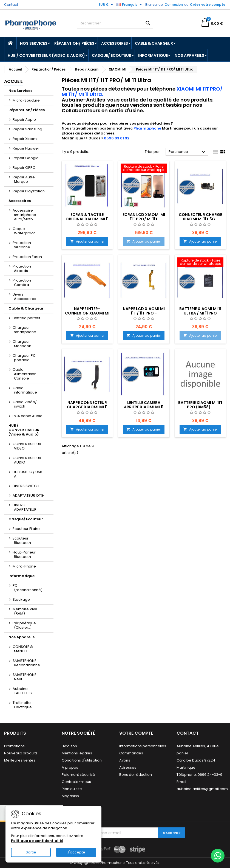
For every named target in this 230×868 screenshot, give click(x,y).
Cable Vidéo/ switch (25, 404)
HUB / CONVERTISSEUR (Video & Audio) (46, 55)
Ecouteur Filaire (26, 529)
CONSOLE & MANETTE (23, 649)
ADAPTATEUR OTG (28, 495)
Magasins (70, 796)
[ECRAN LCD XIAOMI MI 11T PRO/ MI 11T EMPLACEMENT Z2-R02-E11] (144, 169)
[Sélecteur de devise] (106, 5)
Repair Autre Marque (24, 179)
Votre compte (136, 733)
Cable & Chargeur (154, 43)
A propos (70, 767)
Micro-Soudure (26, 100)
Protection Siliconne (22, 245)
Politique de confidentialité (37, 841)
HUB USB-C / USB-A (28, 474)
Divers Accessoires (24, 297)
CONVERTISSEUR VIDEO (27, 446)
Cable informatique (25, 390)
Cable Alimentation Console (25, 374)
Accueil (13, 81)
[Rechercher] (115, 23)
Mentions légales (77, 753)
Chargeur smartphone (24, 330)
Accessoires (115, 43)
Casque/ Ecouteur (112, 55)
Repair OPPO (24, 168)
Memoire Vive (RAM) (25, 611)
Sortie (31, 852)
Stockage (21, 599)
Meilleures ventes (20, 760)
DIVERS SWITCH (26, 486)
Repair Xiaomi (25, 139)
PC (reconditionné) (28, 588)
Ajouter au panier (87, 241)
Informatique (153, 55)
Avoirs (125, 760)
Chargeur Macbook (22, 344)
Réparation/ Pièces (74, 43)
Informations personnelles (143, 746)
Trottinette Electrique (22, 705)
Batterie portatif (26, 318)
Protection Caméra (22, 283)
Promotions (14, 746)
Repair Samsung (27, 129)
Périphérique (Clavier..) (24, 625)
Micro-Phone (24, 566)
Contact (11, 5)
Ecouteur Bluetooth (22, 540)
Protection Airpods (22, 269)
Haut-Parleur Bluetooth (24, 554)
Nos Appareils (189, 55)
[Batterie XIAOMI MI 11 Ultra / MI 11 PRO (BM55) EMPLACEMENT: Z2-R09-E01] (200, 263)
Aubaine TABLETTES (22, 691)
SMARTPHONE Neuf (25, 677)
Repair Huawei (26, 148)
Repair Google (26, 158)
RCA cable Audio (28, 416)
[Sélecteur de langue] (130, 5)
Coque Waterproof (24, 231)
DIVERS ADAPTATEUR (25, 507)
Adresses (128, 767)
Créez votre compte (208, 5)
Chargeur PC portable (24, 358)
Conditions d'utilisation (82, 760)
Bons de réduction (136, 775)
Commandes (131, 753)
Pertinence (188, 152)
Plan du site (72, 789)
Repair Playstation (29, 191)
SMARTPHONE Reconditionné (26, 663)
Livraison (69, 746)
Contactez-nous (76, 782)
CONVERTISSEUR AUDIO (27, 460)
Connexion (174, 5)
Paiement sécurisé (78, 775)
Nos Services (34, 43)
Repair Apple (24, 120)
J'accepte (76, 852)
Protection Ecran (27, 257)
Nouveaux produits (21, 753)
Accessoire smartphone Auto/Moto (24, 215)
